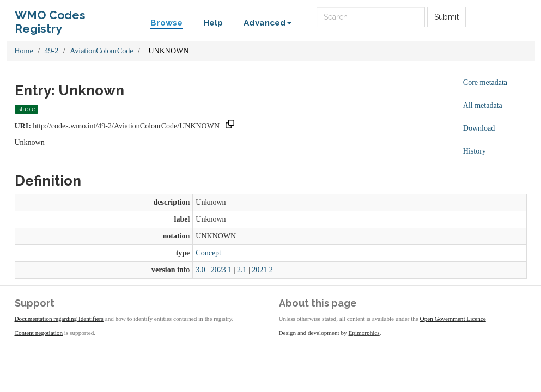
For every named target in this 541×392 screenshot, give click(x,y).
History (475, 151)
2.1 (242, 270)
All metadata (483, 105)
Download (479, 128)
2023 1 (221, 270)
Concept (208, 253)
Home (24, 51)
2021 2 (262, 270)
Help (213, 23)
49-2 (52, 51)
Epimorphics (364, 333)
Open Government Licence (453, 318)
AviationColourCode (101, 51)
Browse (166, 23)
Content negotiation (39, 333)
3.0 (200, 270)
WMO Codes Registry (50, 18)
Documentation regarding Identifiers (59, 318)
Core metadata (485, 82)
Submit (446, 17)
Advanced (268, 23)
